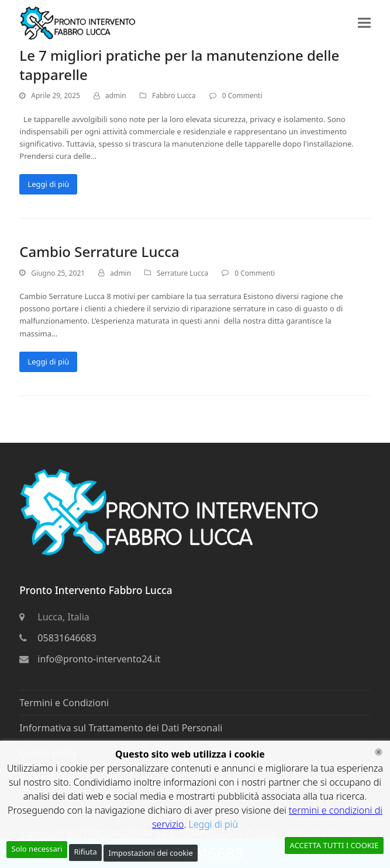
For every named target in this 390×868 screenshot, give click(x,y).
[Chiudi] (379, 752)
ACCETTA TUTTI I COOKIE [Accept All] (334, 845)
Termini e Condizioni (64, 703)
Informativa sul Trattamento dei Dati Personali (121, 728)
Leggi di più (213, 824)
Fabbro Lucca (174, 96)
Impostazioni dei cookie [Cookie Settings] (151, 853)
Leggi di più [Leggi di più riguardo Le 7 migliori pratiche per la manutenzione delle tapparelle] (48, 184)
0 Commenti (242, 96)
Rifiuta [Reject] (85, 852)
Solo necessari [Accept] (37, 849)
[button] (364, 22)
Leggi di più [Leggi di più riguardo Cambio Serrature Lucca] (48, 362)
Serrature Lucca (182, 273)
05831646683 (67, 638)
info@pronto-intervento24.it (99, 659)
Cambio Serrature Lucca (99, 251)
